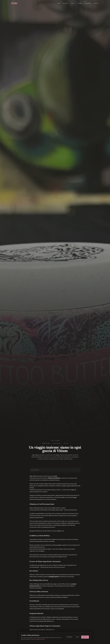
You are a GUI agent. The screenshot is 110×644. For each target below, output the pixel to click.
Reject (78, 637)
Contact (96, 3)
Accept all (85, 637)
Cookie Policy (34, 639)
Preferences (70, 637)
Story (73, 3)
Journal (80, 3)
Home (59, 3)
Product (66, 3)
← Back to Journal (55, 441)
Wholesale (88, 3)
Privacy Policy (41, 639)
